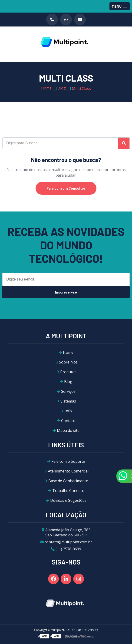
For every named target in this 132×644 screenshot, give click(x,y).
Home (68, 352)
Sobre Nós (68, 362)
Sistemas (68, 401)
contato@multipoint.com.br (66, 542)
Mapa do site (68, 430)
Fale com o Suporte (68, 461)
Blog (68, 382)
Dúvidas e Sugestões (68, 500)
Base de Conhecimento (68, 481)
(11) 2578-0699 (66, 549)
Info (68, 411)
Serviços (68, 391)
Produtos (68, 372)
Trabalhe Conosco (68, 491)
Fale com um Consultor (66, 188)
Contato (68, 421)
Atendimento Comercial (68, 471)
